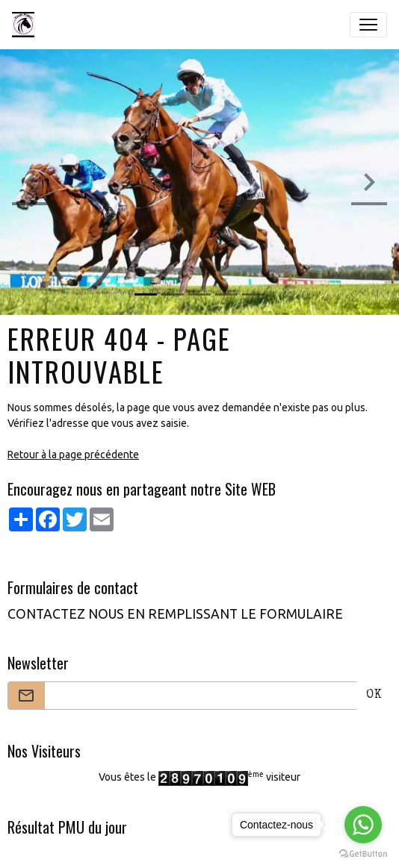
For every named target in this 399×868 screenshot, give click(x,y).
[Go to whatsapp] (363, 825)
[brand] (26, 25)
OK (374, 696)
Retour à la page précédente (73, 455)
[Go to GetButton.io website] (363, 853)
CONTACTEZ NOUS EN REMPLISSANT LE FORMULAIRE (175, 614)
